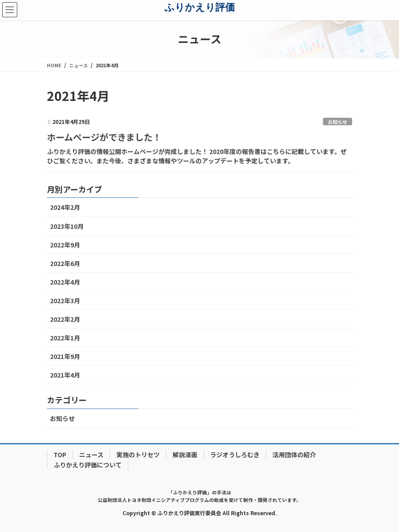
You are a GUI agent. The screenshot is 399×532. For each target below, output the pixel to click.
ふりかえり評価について (88, 465)
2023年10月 (67, 226)
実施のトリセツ (138, 455)
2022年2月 (65, 319)
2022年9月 (65, 245)
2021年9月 (65, 356)
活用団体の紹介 (294, 455)
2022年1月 (65, 338)
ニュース (91, 455)
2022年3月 (65, 301)
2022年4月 (65, 282)
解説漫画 (185, 455)
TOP (60, 455)
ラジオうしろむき (235, 455)
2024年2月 (65, 207)
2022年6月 (65, 263)
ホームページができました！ (104, 137)
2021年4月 (65, 375)
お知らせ (338, 122)
